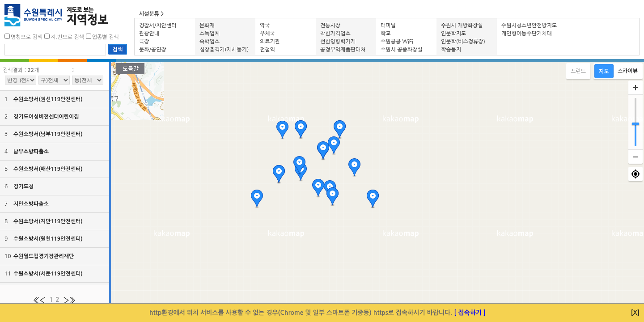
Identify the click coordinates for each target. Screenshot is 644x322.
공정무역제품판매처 (343, 50)
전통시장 (330, 25)
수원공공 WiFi (397, 42)
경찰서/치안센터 (158, 25)
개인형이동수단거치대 (527, 34)
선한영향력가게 (338, 42)
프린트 (578, 71)
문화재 (207, 25)
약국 (265, 25)
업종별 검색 (106, 37)
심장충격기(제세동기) (224, 50)
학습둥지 (451, 50)
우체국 (267, 34)
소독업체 (210, 34)
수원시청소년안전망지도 (529, 25)
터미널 (388, 25)
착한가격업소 (335, 34)
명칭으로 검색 (27, 37)
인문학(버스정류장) (463, 42)
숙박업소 (210, 42)
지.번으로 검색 (67, 37)
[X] (636, 313)
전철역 (267, 50)
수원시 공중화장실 (402, 50)
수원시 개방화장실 (462, 25)
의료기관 (270, 42)
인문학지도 (453, 34)
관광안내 (149, 34)
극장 (144, 42)
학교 (386, 34)
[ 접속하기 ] (470, 313)
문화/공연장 (153, 50)
